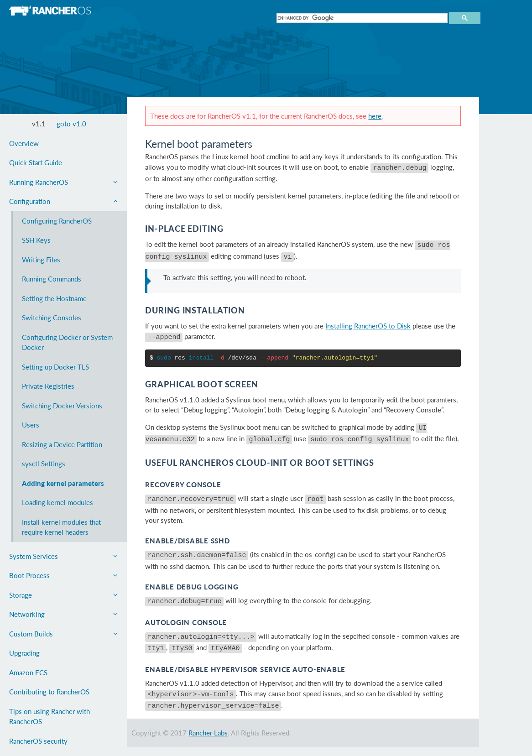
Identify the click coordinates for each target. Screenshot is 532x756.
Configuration (63, 201)
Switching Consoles (52, 318)
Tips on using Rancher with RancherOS (50, 717)
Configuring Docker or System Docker (67, 342)
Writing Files (41, 260)
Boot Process (63, 575)
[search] (361, 18)
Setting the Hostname (54, 298)
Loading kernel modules (57, 502)
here (375, 116)
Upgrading (24, 653)
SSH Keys (36, 240)
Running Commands (52, 279)
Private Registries (48, 386)
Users (31, 425)
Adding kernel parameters (63, 483)
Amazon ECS (28, 673)
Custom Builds (63, 634)
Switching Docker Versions (62, 406)
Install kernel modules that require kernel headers (61, 527)
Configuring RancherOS (57, 221)
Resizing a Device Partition (62, 444)
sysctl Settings (44, 464)
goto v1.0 (71, 124)
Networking (63, 614)
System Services (63, 556)
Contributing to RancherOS (49, 692)
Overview (24, 143)
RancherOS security (38, 741)
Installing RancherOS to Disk (368, 322)
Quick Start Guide (36, 162)
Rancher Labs (208, 715)
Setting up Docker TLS (55, 367)
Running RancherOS (63, 182)
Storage (63, 595)
